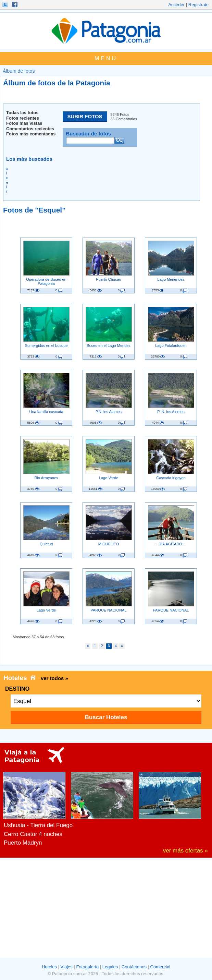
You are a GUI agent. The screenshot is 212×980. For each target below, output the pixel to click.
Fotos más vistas (24, 123)
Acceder (176, 5)
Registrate (198, 5)
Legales (110, 967)
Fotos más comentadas (31, 134)
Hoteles (49, 967)
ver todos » (54, 678)
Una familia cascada (46, 412)
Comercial (160, 967)
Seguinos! (6, 4)
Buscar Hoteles (106, 717)
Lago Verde (109, 478)
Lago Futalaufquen (171, 346)
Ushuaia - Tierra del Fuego (38, 825)
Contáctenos (134, 967)
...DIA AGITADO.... (171, 544)
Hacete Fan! (15, 4)
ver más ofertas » (185, 851)
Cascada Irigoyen (171, 478)
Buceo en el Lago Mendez (109, 346)
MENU (106, 58)
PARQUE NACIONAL (109, 610)
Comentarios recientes (30, 129)
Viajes (67, 967)
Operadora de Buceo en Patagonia (46, 281)
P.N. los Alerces (109, 412)
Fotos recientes (23, 118)
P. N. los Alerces (171, 412)
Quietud (46, 544)
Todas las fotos (22, 113)
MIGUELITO (109, 544)
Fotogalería (87, 967)
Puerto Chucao (108, 279)
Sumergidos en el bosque (46, 346)
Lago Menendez (171, 279)
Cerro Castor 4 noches (33, 834)
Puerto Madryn (23, 843)
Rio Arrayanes (46, 478)
